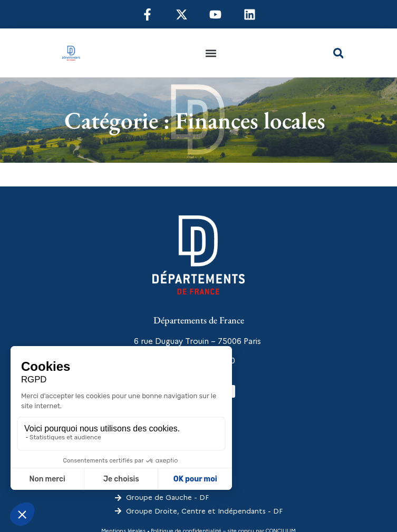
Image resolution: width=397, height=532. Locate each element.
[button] (211, 53)
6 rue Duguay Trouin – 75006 (188, 341)
